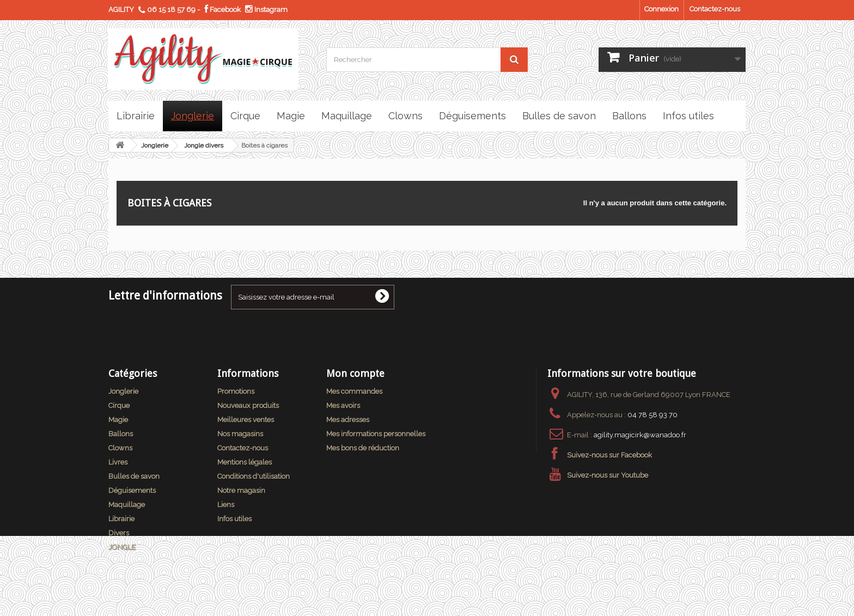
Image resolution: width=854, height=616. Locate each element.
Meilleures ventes (246, 420)
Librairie (121, 519)
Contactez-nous (715, 9)
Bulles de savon (134, 476)
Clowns (120, 448)
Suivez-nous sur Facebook (609, 455)
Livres (118, 462)
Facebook (222, 10)
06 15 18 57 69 (171, 10)
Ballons (121, 434)
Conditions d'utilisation (254, 476)
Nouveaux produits (248, 405)
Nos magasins (240, 434)
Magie (118, 420)
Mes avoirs (343, 405)
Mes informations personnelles (376, 434)
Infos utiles (234, 519)
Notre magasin (241, 490)
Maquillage (127, 505)
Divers (119, 533)
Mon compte (355, 373)
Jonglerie (155, 145)
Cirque (119, 405)
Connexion (661, 9)
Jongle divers (204, 145)
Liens (226, 505)
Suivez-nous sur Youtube (608, 475)
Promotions (236, 391)
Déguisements (132, 490)
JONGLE (122, 547)
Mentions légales (245, 462)
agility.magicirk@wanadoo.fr (640, 435)
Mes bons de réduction (363, 448)
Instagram (266, 10)
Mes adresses (348, 420)
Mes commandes (354, 391)
